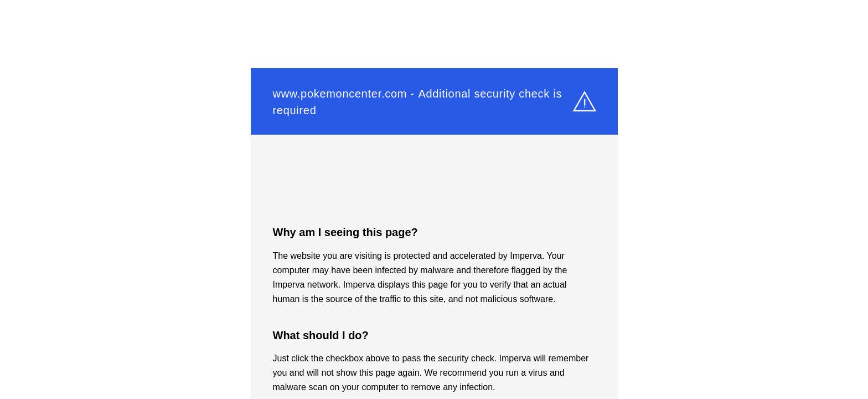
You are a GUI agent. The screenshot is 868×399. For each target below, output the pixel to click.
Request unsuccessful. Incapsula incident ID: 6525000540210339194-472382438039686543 (434, 199)
